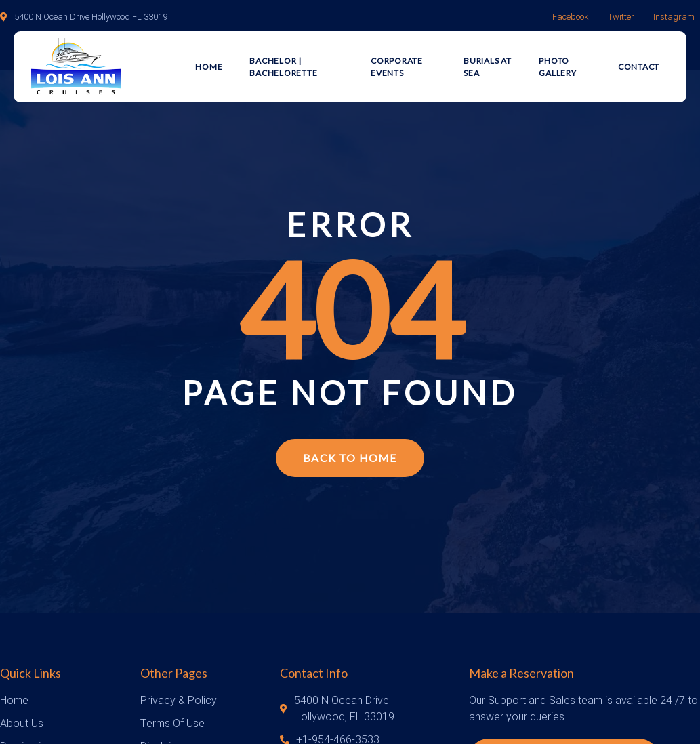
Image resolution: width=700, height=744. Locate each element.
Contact (639, 67)
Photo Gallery (557, 67)
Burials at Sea (488, 67)
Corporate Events (397, 67)
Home (209, 67)
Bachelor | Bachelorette (283, 67)
